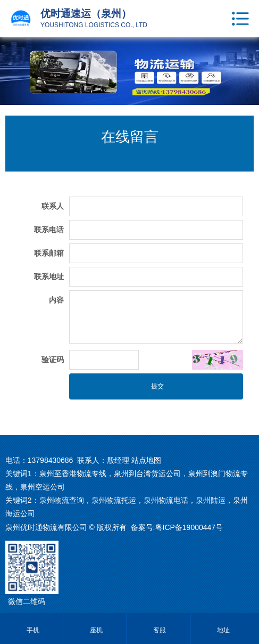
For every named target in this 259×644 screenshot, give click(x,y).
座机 (95, 630)
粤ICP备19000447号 (189, 527)
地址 (222, 630)
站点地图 (146, 460)
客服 (158, 630)
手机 (32, 630)
